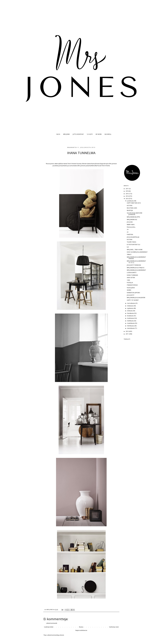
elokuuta (130, 311)
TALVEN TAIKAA (132, 242)
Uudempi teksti (49, 627)
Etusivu (81, 627)
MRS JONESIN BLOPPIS (133, 217)
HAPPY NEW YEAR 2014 (134, 203)
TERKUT (129, 254)
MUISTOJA (130, 210)
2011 (127, 334)
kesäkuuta (130, 316)
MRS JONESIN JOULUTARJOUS (136, 268)
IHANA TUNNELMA (132, 275)
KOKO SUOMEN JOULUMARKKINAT (137, 252)
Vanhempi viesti (114, 627)
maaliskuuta (131, 323)
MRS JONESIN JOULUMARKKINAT (136, 270)
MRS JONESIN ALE (132, 220)
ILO (128, 247)
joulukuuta (130, 201)
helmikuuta (131, 326)
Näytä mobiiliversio (81, 630)
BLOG (58, 134)
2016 (127, 191)
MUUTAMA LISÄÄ (132, 208)
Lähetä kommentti (52, 623)
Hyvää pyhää (131, 288)
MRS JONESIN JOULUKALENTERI (136, 298)
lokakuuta (130, 306)
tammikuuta (131, 328)
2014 (127, 196)
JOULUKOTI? (131, 295)
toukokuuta (131, 318)
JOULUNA (130, 222)
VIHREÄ (129, 290)
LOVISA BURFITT (132, 273)
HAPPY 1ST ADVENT (133, 300)
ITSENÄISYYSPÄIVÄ (132, 285)
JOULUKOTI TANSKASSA (134, 265)
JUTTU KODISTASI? (78, 134)
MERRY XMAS (131, 225)
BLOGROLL (108, 134)
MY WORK (99, 134)
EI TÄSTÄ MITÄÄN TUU (133, 245)
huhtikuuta (130, 321)
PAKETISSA (130, 234)
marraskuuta (131, 303)
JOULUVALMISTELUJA (133, 237)
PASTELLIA (130, 283)
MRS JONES (66, 134)
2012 (127, 331)
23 (128, 232)
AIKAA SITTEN (131, 278)
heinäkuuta (131, 313)
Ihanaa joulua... (131, 227)
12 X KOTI (90, 134)
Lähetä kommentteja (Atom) (55, 635)
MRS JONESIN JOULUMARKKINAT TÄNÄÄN (136, 258)
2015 (127, 194)
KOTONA (130, 206)
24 (128, 229)
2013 (127, 199)
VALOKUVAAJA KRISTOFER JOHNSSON (135, 214)
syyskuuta (130, 308)
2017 (127, 189)
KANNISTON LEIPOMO (133, 293)
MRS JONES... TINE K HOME (135, 250)
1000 (128, 280)
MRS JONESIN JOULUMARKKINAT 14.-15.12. (136, 262)
